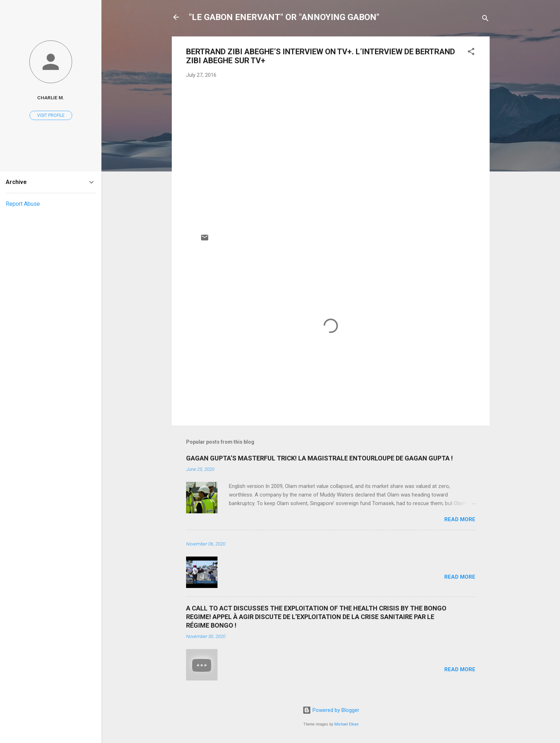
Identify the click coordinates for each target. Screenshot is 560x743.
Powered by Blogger (331, 710)
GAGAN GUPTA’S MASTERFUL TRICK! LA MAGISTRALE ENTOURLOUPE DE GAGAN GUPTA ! (319, 458)
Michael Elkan (346, 724)
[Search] (485, 19)
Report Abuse (23, 204)
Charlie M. (51, 98)
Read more (460, 519)
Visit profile (51, 115)
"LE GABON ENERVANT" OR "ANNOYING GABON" (284, 17)
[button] (471, 53)
